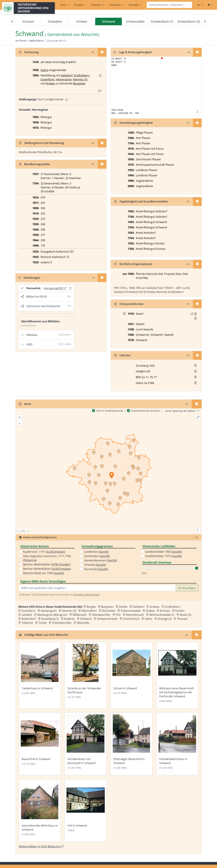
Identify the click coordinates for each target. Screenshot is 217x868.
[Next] (205, 22)
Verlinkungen (29, 278)
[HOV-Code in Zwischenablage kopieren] (48, 41)
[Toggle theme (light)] (210, 5)
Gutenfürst (48, 79)
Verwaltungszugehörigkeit (133, 123)
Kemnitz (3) (80, 79)
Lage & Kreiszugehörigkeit (132, 52)
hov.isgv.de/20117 (55, 288)
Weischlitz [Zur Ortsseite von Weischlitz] (83, 623)
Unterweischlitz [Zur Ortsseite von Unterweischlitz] (62, 623)
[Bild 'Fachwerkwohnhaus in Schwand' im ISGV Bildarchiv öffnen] (177, 744)
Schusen (28, 21)
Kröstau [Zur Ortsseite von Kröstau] (165, 611)
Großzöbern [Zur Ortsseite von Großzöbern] (172, 607)
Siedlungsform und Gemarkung (42, 143)
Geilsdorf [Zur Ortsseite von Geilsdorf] (139, 607)
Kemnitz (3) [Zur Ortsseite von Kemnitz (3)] (69, 611)
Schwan (82, 21)
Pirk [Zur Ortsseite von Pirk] (118, 615)
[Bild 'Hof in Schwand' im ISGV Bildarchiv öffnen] (86, 811)
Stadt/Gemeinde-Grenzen (145, 411)
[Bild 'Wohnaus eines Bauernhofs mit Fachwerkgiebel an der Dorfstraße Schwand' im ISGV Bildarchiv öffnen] (177, 675)
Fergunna (30, 560)
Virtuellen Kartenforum (86, 595)
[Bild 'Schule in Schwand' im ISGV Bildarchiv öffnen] (132, 675)
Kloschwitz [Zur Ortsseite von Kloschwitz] (109, 611)
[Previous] (12, 22)
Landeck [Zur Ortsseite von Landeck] (27, 615)
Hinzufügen (187, 588)
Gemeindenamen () (100, 560)
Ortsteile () (95, 565)
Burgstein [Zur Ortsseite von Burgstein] (107, 607)
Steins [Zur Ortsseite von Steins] (149, 619)
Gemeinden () (97, 556)
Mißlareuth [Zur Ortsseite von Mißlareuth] (80, 615)
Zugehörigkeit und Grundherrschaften (141, 201)
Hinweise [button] (115, 5)
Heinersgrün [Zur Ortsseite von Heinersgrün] (49, 611)
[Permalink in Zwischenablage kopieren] (70, 288)
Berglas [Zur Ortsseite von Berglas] (91, 607)
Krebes (51, 83)
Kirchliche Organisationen (133, 264)
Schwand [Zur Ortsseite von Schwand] (86, 619)
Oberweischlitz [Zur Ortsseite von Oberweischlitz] (101, 615)
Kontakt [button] (134, 5)
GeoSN (59, 573)
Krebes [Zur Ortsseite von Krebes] (150, 611)
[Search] (169, 5)
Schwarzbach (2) (189, 21)
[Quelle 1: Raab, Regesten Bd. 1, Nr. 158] (195, 314)
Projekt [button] (79, 5)
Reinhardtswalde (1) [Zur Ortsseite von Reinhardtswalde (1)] (162, 615)
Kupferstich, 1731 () (44, 552)
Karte (25, 404)
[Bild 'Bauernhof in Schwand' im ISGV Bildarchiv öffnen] (40, 744)
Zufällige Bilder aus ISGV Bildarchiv (44, 635)
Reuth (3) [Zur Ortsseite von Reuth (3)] (185, 615)
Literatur (122, 355)
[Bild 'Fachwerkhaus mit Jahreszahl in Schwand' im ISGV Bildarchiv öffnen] (86, 744)
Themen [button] (97, 5)
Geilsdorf (67, 75)
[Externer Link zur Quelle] (192, 314)
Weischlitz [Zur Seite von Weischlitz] (90, 35)
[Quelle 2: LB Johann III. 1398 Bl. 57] (195, 318)
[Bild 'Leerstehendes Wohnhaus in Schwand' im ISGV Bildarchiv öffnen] (40, 811)
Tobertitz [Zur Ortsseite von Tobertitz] (27, 623)
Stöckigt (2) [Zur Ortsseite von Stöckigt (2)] (165, 619)
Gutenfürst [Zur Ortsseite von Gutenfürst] (28, 611)
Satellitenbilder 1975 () (163, 556)
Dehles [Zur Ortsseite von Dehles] (123, 607)
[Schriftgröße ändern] (200, 5)
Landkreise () (96, 552)
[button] (100, 76)
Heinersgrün (64, 79)
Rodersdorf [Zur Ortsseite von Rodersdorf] (29, 619)
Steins (44, 70)
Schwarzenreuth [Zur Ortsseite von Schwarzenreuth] (107, 619)
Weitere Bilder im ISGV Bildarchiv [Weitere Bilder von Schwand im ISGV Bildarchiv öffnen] (41, 846)
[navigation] (108, 22)
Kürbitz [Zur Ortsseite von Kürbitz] (180, 611)
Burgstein (79, 83)
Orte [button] (63, 5)
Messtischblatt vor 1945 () (44, 573)
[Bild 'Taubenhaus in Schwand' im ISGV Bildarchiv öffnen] (40, 675)
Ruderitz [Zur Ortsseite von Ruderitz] (69, 619)
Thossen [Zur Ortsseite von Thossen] (182, 619)
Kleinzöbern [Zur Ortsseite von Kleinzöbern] (89, 611)
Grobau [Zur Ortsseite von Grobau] (155, 607)
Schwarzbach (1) (162, 21)
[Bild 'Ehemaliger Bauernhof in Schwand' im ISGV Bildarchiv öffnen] (132, 744)
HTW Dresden (61, 564)
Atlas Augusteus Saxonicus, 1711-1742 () (47, 558)
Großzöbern (81, 75)
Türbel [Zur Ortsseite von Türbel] (43, 623)
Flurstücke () (96, 569)
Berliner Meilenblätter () (47, 564)
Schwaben (55, 21)
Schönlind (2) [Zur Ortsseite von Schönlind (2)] (131, 619)
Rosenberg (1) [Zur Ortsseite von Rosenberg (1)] (50, 619)
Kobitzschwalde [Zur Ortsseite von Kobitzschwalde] (131, 611)
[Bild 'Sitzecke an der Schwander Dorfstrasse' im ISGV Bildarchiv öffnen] (86, 675)
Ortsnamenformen (129, 304)
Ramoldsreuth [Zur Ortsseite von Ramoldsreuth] (135, 615)
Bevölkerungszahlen (34, 164)
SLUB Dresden (55, 552)
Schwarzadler (135, 21)
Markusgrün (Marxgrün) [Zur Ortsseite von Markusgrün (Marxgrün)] (52, 615)
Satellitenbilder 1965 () (163, 552)
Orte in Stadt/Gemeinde (110, 411)
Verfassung (29, 52)
